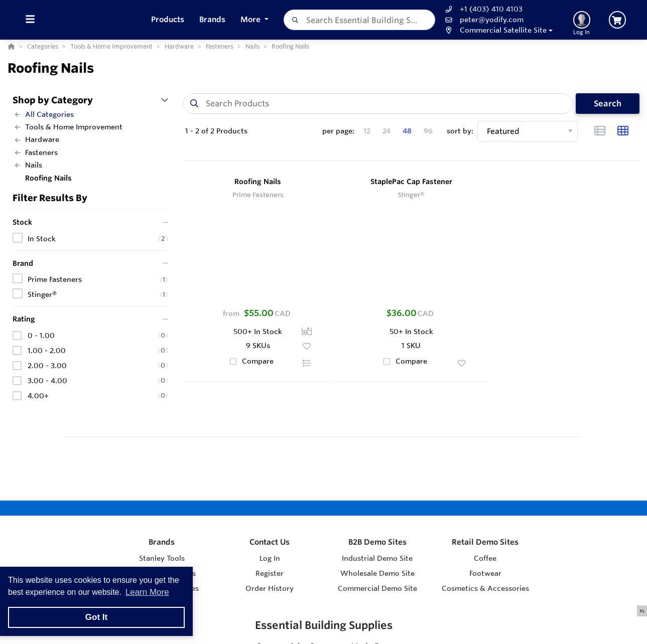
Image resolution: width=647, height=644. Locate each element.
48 (407, 131)
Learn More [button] (147, 592)
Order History (270, 588)
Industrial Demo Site (377, 558)
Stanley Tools (162, 558)
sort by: (460, 131)
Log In (270, 558)
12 (367, 131)
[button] (502, 30)
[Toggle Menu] (30, 20)
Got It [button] (96, 617)
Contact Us (270, 542)
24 (386, 131)
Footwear (485, 573)
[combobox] (364, 20)
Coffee (485, 558)
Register (270, 573)
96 (428, 131)
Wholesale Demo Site (377, 573)
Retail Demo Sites (485, 542)
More (257, 19)
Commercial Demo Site (377, 588)
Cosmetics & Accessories (485, 588)
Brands (162, 542)
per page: (338, 131)
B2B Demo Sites (377, 542)
